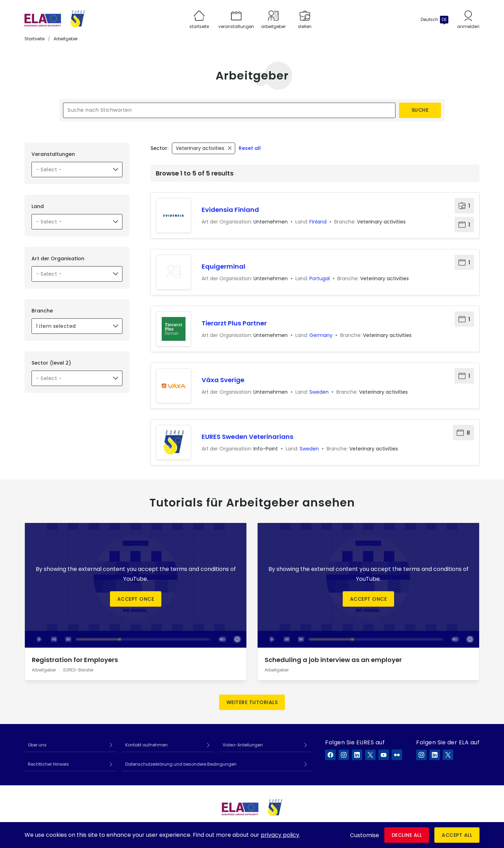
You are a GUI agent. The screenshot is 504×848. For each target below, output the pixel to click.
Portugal (320, 278)
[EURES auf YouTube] (384, 755)
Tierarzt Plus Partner (234, 323)
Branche (42, 311)
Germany (321, 335)
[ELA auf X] (448, 755)
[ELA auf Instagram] (421, 755)
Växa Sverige (223, 380)
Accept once (136, 599)
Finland (318, 222)
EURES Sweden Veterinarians (247, 437)
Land (38, 206)
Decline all (407, 835)
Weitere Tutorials (252, 702)
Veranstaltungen (53, 154)
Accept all (457, 835)
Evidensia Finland (230, 210)
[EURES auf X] (370, 755)
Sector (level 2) (51, 363)
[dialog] (252, 835)
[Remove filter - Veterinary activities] (204, 148)
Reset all (250, 148)
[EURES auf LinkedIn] (357, 755)
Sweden (319, 392)
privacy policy (280, 835)
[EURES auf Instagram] (344, 755)
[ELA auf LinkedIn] (435, 755)
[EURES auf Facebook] (330, 755)
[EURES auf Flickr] (397, 755)
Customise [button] (365, 835)
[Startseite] (55, 20)
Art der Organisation (58, 258)
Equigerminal (223, 266)
